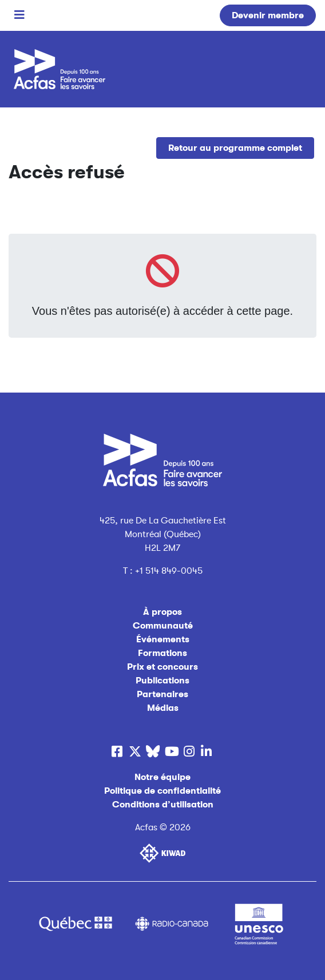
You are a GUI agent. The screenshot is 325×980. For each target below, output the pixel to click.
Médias (163, 708)
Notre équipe (162, 777)
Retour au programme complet (235, 148)
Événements (163, 639)
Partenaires (162, 694)
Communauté (163, 626)
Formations (162, 653)
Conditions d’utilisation (163, 805)
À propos (162, 612)
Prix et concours (162, 667)
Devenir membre (268, 15)
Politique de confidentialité (162, 791)
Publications (162, 681)
